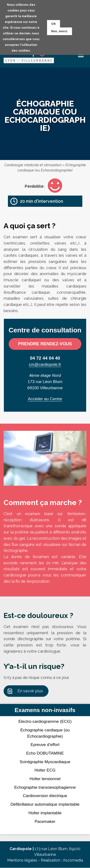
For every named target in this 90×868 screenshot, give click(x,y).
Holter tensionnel (45, 779)
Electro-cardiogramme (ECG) (45, 721)
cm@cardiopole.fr (45, 364)
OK (54, 24)
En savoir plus (30, 691)
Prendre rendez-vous (45, 344)
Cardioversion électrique (45, 796)
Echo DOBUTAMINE (45, 753)
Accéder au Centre (45, 399)
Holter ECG (45, 770)
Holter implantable (45, 813)
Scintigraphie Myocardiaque (45, 762)
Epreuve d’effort (45, 745)
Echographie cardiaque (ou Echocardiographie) (45, 733)
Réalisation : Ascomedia (62, 860)
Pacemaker (45, 821)
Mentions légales (22, 860)
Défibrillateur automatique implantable (45, 804)
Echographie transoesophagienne (45, 787)
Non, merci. (60, 31)
